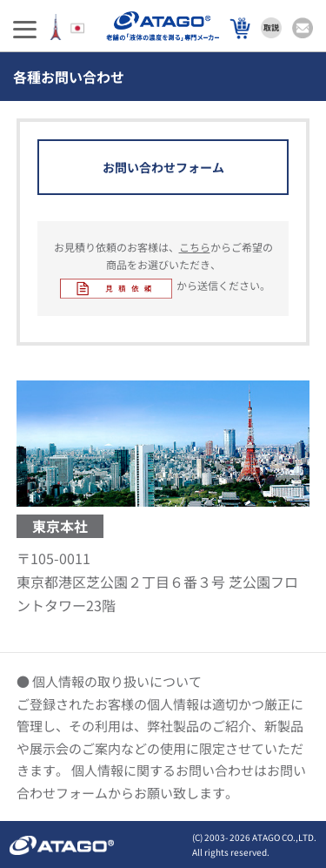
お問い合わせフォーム (163, 167)
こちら (195, 247)
